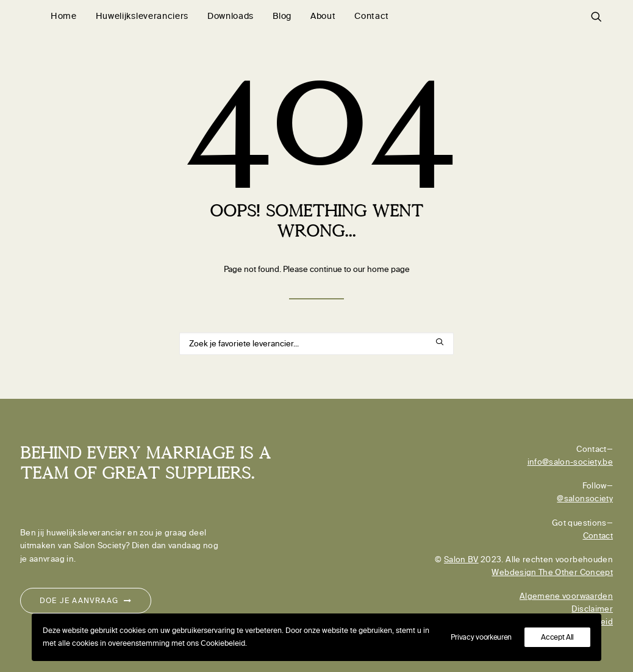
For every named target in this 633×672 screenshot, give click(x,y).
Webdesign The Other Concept (552, 572)
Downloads (231, 16)
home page (388, 269)
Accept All (557, 637)
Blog (282, 16)
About (323, 16)
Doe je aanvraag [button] (86, 601)
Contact (372, 16)
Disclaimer (592, 609)
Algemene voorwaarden (566, 596)
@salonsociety (585, 499)
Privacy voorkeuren (481, 637)
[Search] (316, 344)
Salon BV (461, 559)
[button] (602, 16)
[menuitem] (64, 16)
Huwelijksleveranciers (142, 16)
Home (64, 16)
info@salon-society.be (570, 462)
